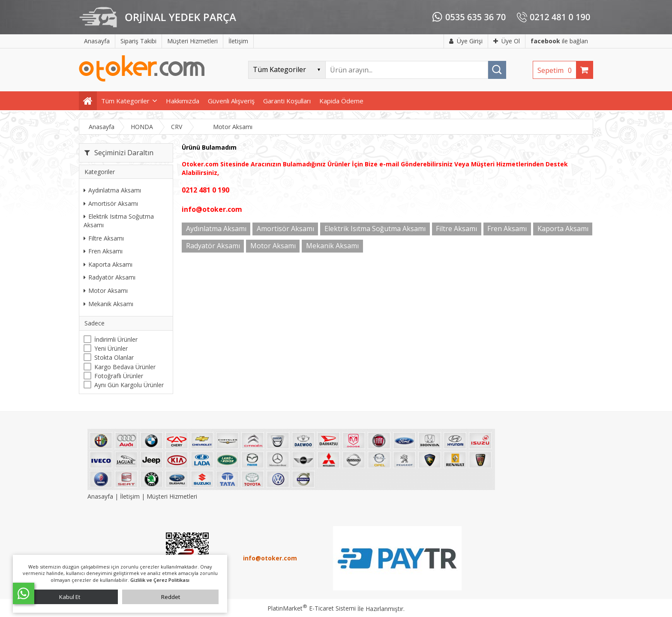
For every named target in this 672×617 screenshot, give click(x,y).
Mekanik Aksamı (108, 304)
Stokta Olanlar (114, 357)
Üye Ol (507, 41)
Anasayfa (101, 496)
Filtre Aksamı (104, 238)
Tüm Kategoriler (125, 101)
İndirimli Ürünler (116, 339)
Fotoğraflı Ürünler (119, 376)
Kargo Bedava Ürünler (125, 367)
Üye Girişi (466, 41)
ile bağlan (559, 41)
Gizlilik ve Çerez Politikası (160, 580)
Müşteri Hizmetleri (172, 496)
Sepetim (557, 70)
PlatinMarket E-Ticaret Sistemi (312, 608)
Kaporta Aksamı (108, 264)
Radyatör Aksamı (109, 277)
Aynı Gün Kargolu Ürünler (129, 385)
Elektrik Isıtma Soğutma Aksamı (119, 221)
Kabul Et (70, 597)
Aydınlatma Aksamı (112, 190)
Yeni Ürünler (111, 348)
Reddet (171, 597)
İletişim (130, 496)
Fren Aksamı (103, 251)
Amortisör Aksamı (111, 203)
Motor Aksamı (106, 290)
